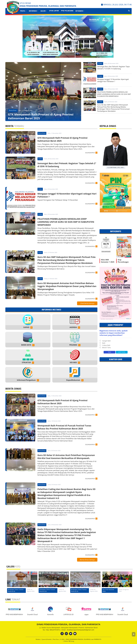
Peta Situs (56, 639)
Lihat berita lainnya (87, 303)
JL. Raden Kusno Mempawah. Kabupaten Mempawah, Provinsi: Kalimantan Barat (69, 628)
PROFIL (23, 11)
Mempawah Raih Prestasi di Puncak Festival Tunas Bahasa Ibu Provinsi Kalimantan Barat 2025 (64, 427)
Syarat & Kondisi (47, 639)
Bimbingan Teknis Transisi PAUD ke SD (47, 590)
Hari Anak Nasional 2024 (14, 590)
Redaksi (38, 639)
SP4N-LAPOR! (54, 11)
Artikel (100, 63)
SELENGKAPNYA (90, 153)
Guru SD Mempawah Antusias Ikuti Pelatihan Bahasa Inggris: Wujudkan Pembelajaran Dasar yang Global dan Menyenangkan (67, 286)
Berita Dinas (13, 110)
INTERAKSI (80, 11)
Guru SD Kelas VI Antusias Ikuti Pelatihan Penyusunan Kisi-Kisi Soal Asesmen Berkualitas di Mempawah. (66, 457)
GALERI (44, 11)
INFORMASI (34, 11)
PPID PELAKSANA (67, 11)
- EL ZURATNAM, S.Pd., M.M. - (116, 167)
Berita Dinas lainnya (87, 560)
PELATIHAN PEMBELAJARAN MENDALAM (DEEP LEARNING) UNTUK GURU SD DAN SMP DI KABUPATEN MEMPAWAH (66, 222)
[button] (134, 634)
